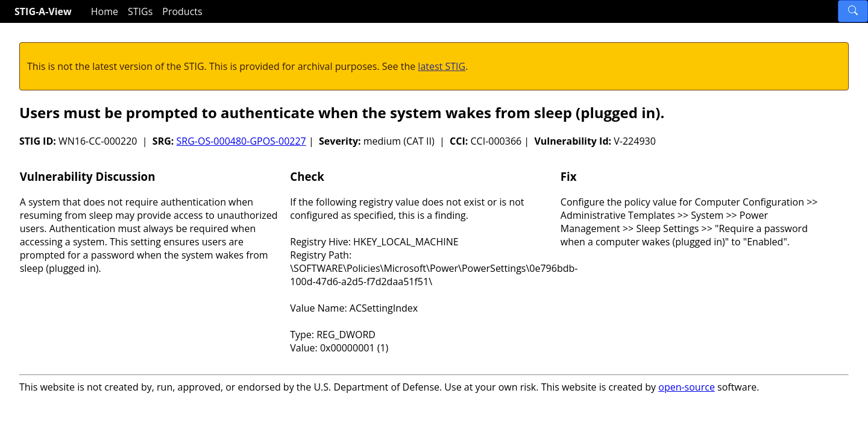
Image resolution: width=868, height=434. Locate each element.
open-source (687, 387)
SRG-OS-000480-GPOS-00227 (241, 141)
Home (105, 11)
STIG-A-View (43, 11)
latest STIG (442, 66)
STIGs (140, 11)
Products (182, 11)
